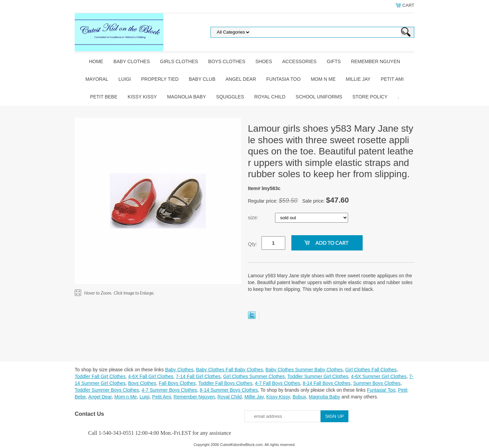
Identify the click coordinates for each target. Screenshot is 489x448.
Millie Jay (358, 79)
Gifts (334, 61)
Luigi (125, 79)
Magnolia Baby (186, 97)
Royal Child (270, 97)
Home (96, 61)
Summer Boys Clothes (377, 383)
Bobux (299, 397)
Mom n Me (323, 79)
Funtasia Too (283, 79)
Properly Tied (160, 79)
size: (254, 217)
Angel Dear (241, 79)
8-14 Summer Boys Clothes (229, 390)
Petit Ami (392, 79)
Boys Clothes (227, 61)
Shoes (264, 61)
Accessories (299, 61)
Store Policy (370, 97)
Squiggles (230, 97)
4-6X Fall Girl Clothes (151, 376)
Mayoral (97, 79)
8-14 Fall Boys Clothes (327, 383)
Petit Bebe (104, 97)
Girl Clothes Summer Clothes (254, 376)
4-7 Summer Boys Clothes (169, 390)
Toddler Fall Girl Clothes (100, 376)
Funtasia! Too (381, 390)
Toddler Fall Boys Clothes (225, 383)
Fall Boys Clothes (177, 383)
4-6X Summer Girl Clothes (379, 376)
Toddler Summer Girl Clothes (318, 376)
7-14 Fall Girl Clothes (198, 376)
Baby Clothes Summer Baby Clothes (304, 370)
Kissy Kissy (142, 97)
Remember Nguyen (375, 61)
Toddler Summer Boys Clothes (107, 390)
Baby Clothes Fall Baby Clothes (229, 370)
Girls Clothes (179, 61)
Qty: (253, 244)
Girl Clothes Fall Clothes (371, 370)
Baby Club (202, 79)
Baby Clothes (132, 61)
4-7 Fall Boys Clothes (277, 383)
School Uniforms (319, 97)
